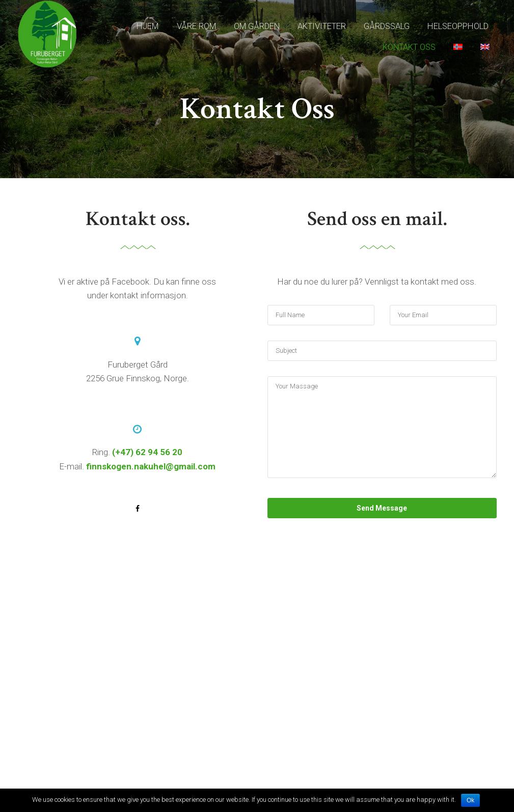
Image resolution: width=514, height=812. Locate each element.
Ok (470, 800)
